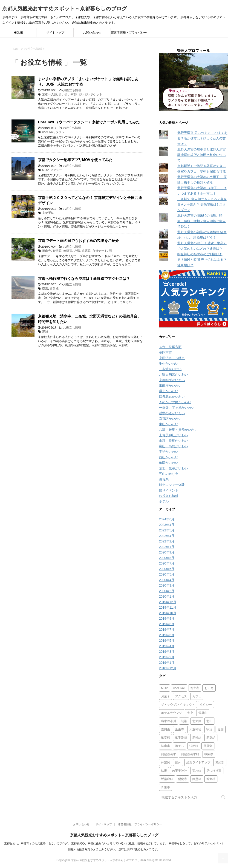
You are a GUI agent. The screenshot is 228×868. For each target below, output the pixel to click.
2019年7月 (167, 630)
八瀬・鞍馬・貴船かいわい (178, 430)
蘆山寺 (47, 251)
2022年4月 (167, 536)
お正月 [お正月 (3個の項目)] (209, 688)
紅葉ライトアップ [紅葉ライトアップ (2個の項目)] (198, 762)
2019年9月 (167, 618)
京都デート (100, 251)
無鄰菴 (68, 251)
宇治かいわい (169, 452)
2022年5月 (167, 530)
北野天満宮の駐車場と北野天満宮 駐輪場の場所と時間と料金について (202, 155)
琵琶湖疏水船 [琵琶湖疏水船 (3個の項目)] (190, 754)
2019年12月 (168, 602)
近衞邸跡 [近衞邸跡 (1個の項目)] (167, 779)
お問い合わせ (92, 33)
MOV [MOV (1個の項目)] (165, 688)
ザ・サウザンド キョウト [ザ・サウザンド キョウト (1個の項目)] (178, 705)
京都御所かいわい (172, 380)
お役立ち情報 (72, 90)
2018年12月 (168, 668)
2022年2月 (167, 541)
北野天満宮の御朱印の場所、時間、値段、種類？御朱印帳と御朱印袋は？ (202, 221)
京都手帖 (48, 213)
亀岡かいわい (169, 463)
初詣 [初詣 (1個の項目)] (184, 721)
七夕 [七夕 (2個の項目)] (190, 713)
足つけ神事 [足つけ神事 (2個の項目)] (214, 771)
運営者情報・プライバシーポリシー (129, 34)
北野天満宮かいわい (173, 374)
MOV (45, 170)
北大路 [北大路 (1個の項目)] (197, 721)
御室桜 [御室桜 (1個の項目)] (166, 738)
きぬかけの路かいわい (175, 402)
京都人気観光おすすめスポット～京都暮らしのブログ (65, 9)
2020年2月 (167, 591)
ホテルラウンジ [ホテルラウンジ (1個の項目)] (172, 713)
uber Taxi (48, 132)
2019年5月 (167, 641)
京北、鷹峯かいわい (173, 468)
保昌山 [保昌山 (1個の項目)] (203, 713)
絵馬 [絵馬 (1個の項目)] (164, 771)
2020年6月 (167, 569)
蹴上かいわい (169, 391)
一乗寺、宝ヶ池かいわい (177, 408)
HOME (18, 33)
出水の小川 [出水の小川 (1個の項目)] (169, 721)
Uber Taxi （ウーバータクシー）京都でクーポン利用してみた (89, 122)
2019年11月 (168, 607)
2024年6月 (167, 519)
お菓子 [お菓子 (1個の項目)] (166, 696)
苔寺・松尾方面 (170, 347)
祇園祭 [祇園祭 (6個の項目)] (209, 754)
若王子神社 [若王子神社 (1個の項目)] (180, 771)
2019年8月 (167, 624)
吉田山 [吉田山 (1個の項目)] (166, 729)
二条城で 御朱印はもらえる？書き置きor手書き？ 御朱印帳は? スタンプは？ (202, 204)
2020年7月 (167, 563)
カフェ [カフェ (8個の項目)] (197, 696)
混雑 (45, 332)
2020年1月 (167, 596)
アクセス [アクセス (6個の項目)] (181, 696)
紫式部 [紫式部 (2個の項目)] (220, 762)
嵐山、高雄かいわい (173, 446)
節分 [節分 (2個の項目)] (178, 762)
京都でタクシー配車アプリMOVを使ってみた (75, 160)
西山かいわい (169, 457)
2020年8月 (167, 558)
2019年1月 (167, 663)
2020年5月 (167, 574)
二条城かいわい (170, 369)
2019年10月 (168, 613)
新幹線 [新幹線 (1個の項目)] (197, 738)
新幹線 (54, 288)
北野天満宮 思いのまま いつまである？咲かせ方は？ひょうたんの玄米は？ (202, 138)
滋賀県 (164, 479)
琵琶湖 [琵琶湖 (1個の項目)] (208, 746)
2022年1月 (167, 547)
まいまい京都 (68, 94)
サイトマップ (55, 33)
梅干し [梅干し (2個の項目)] (180, 746)
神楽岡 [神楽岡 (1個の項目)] (166, 762)
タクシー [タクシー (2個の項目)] (206, 705)
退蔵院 (86, 251)
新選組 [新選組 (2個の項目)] (211, 738)
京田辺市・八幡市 (172, 358)
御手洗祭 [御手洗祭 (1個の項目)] (181, 738)
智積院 (57, 251)
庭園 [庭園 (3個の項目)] (221, 729)
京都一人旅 (50, 94)
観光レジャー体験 (172, 485)
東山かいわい (169, 424)
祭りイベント (169, 490)
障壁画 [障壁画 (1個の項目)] (197, 779)
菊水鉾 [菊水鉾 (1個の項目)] (197, 771)
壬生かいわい (169, 363)
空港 (45, 288)
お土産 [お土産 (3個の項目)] (195, 688)
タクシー (62, 132)
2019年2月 (167, 657)
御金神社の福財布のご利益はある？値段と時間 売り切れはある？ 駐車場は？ (202, 260)
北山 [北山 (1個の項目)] (209, 721)
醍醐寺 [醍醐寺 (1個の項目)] (183, 779)
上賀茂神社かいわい (173, 435)
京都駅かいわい (170, 419)
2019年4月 (167, 646)
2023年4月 (167, 525)
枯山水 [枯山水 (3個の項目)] (166, 746)
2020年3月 (167, 585)
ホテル (164, 501)
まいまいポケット (90, 94)
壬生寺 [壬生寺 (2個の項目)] (180, 729)
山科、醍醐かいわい (173, 441)
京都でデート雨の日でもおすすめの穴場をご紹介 (78, 241)
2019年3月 (167, 652)
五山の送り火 (169, 474)
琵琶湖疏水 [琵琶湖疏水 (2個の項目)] (169, 754)
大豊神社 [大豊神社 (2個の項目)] (195, 729)
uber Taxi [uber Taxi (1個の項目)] (179, 688)
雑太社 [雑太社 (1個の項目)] (211, 779)
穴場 (77, 251)
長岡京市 (165, 352)
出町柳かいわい (170, 386)
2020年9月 (167, 552)
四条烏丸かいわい (172, 397)
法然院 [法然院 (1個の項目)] (194, 746)
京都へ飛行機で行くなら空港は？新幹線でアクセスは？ (84, 279)
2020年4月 (167, 580)
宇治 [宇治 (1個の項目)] (209, 729)
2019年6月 (167, 635)
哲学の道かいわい (172, 413)
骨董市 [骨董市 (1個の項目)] (166, 787)
